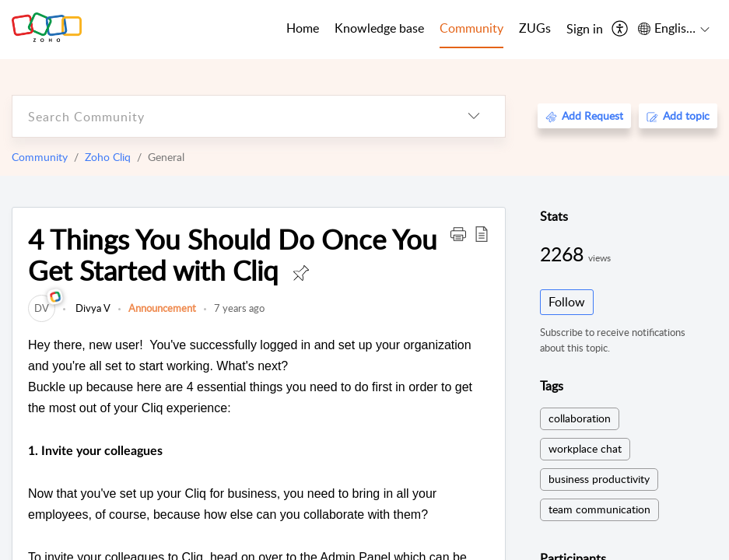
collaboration (580, 418)
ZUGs (535, 28)
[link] (42, 308)
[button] (458, 233)
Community (40, 157)
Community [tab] (471, 28)
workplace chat (585, 448)
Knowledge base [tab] (379, 28)
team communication (599, 509)
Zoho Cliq (108, 157)
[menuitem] (585, 30)
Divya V (92, 308)
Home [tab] (303, 28)
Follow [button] (567, 302)
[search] (228, 116)
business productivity (599, 479)
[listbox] (474, 116)
